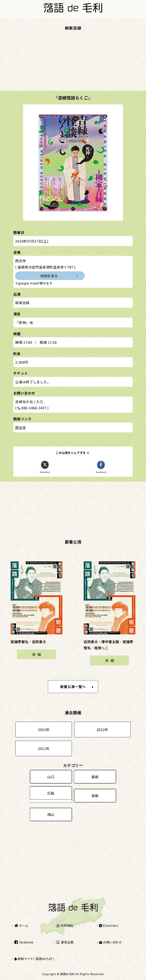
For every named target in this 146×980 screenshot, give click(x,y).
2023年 (44, 730)
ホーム (21, 925)
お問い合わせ (111, 942)
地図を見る (49, 276)
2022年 (102, 730)
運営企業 (65, 942)
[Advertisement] (73, 64)
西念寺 (21, 427)
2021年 (44, 748)
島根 (95, 777)
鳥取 (95, 796)
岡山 (51, 814)
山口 (51, 777)
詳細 (37, 654)
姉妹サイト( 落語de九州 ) (34, 959)
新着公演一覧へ (77, 686)
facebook (24, 942)
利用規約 (65, 925)
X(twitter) (109, 925)
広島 (51, 793)
